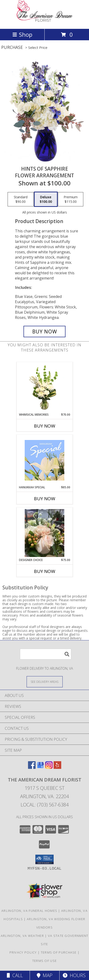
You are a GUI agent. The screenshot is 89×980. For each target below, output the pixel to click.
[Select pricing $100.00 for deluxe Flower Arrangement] (46, 199)
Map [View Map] (45, 975)
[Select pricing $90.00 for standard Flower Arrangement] (21, 199)
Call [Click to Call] (15, 975)
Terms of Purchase (59, 952)
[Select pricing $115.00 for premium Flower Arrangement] (71, 199)
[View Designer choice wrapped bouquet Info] (44, 533)
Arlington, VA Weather (22, 936)
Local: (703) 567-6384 (45, 805)
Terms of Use (45, 961)
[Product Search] (46, 654)
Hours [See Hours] (74, 975)
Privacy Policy (23, 952)
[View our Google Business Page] (40, 767)
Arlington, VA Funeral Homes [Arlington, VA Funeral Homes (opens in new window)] (29, 911)
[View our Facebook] (32, 767)
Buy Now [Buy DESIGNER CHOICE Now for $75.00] (45, 571)
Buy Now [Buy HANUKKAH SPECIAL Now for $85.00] (45, 499)
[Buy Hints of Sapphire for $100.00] (45, 332)
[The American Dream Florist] (45, 22)
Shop (22, 34)
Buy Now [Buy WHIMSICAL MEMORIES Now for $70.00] (45, 426)
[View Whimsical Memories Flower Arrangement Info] (44, 388)
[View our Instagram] (49, 767)
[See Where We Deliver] (45, 681)
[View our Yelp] (57, 767)
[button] (44, 859)
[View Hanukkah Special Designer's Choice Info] (44, 460)
